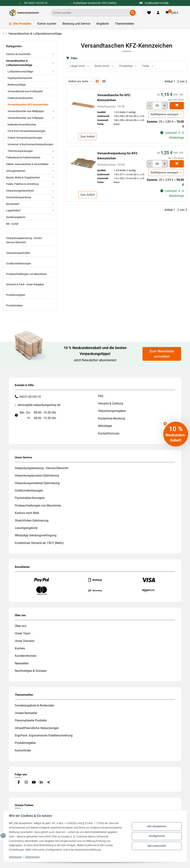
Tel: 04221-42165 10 (36, 3)
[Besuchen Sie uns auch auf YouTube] (34, 782)
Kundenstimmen (26, 656)
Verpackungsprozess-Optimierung (37, 476)
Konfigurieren (157, 836)
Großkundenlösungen (19, 263)
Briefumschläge (17, 85)
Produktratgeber (16, 295)
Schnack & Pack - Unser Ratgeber (25, 284)
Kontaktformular (109, 433)
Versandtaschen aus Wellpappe (26, 111)
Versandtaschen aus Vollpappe (26, 118)
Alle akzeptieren (157, 826)
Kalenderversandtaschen (22, 125)
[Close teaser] (165, 424)
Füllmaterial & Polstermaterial (23, 157)
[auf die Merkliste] (93, 95)
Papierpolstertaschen (20, 78)
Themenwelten (125, 24)
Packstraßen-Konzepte (30, 498)
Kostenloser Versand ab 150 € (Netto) (39, 543)
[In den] (177, 106)
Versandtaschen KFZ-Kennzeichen (28, 104)
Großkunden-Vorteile (154, 3)
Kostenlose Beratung (112, 418)
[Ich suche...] (91, 13)
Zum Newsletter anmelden (162, 354)
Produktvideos (14, 306)
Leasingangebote (26, 528)
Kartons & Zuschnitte (18, 54)
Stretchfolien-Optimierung (32, 521)
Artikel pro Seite (78, 81)
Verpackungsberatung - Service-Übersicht (42, 468)
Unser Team (23, 633)
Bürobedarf (13, 204)
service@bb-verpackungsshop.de (39, 405)
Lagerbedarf (13, 210)
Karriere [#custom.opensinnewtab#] (20, 648)
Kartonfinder (23, 750)
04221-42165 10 (30, 397)
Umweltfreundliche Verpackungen (37, 728)
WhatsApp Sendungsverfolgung (36, 535)
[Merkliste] (149, 13)
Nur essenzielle (157, 846)
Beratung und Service (76, 24)
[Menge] (157, 106)
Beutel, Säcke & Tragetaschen (23, 177)
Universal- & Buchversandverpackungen (30, 144)
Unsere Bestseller (26, 713)
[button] (158, 13)
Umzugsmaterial (16, 171)
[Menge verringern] (150, 106)
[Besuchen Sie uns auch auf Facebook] (19, 782)
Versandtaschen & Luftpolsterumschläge (19, 63)
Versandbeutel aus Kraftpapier (25, 91)
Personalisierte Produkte (31, 720)
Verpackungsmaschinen (20, 191)
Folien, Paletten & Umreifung (22, 184)
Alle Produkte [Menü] (20, 24)
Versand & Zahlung (110, 403)
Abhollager (105, 426)
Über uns (21, 626)
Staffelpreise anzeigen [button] (164, 114)
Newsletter (22, 663)
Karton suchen (47, 24)
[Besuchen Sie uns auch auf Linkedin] (41, 782)
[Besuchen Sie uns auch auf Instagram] (26, 782)
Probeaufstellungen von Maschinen (26, 274)
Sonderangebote (16, 217)
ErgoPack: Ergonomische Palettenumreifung (44, 735)
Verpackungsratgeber (112, 411)
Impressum (16, 857)
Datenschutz (33, 857)
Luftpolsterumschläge (20, 72)
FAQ (101, 396)
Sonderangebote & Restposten (35, 705)
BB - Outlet (12, 224)
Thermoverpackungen (20, 151)
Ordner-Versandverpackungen (25, 138)
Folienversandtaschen (20, 98)
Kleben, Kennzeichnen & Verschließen (27, 164)
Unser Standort (25, 641)
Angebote (103, 24)
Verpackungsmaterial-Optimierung (37, 483)
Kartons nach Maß (27, 513)
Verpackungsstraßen (18, 253)
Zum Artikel (88, 137)
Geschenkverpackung (19, 197)
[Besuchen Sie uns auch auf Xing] (49, 782)
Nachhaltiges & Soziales (31, 671)
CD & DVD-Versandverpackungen (27, 131)
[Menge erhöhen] (165, 106)
